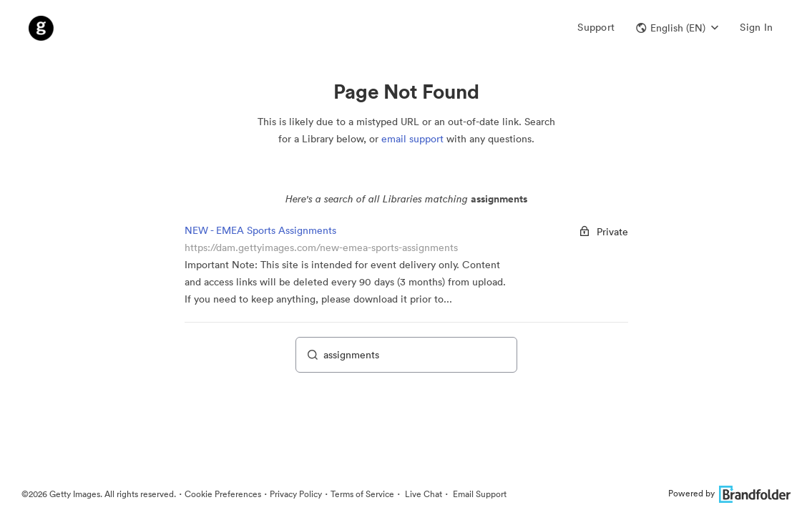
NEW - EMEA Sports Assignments (260, 230)
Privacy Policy (296, 494)
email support (412, 139)
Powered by (729, 493)
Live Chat (422, 494)
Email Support (479, 494)
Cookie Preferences (223, 494)
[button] (677, 28)
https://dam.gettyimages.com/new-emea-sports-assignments (321, 247)
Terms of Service (362, 494)
